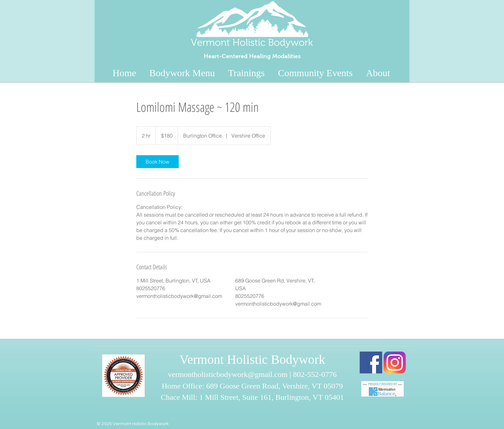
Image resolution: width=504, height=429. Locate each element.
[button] (378, 71)
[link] (157, 162)
